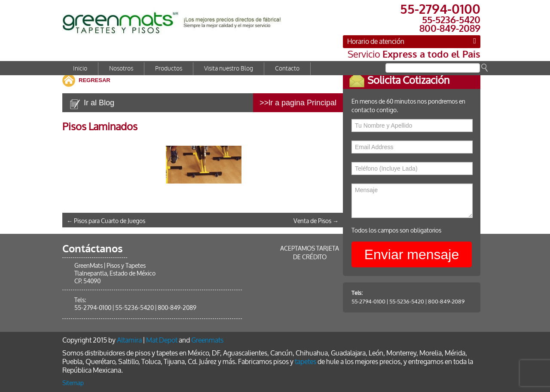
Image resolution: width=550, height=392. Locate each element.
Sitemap (73, 383)
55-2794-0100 (374, 302)
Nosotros (121, 69)
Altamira (129, 340)
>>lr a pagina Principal (298, 103)
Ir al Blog (99, 103)
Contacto (287, 69)
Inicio (80, 69)
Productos (169, 69)
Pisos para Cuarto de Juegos (106, 221)
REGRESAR (95, 80)
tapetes (306, 362)
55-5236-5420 (413, 302)
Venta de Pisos (316, 221)
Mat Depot (162, 340)
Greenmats (207, 340)
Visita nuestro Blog (229, 69)
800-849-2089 (452, 302)
